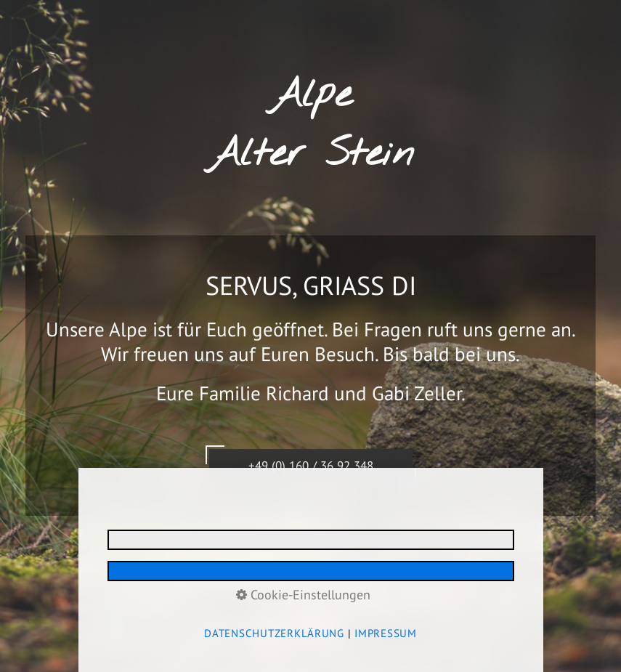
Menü (583, 9)
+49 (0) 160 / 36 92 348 (311, 469)
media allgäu (391, 590)
